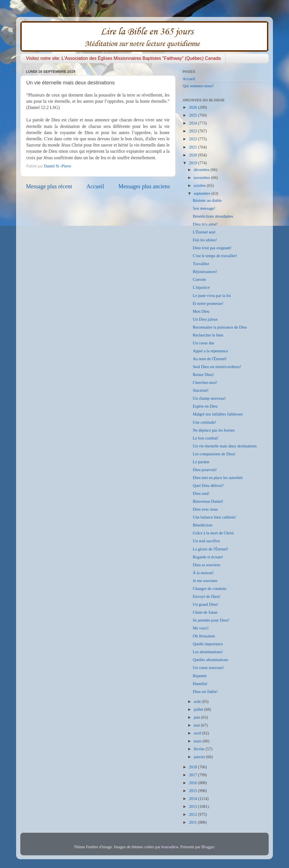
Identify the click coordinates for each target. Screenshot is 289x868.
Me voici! (201, 628)
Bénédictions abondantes (213, 216)
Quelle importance (208, 644)
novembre (202, 178)
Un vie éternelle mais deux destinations (225, 446)
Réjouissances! (205, 272)
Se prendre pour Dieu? (211, 620)
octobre (201, 185)
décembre (202, 170)
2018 (193, 767)
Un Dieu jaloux (205, 319)
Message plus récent (49, 186)
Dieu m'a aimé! (205, 224)
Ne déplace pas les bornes (214, 430)
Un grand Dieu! (205, 604)
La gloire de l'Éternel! (211, 549)
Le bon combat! (206, 438)
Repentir (200, 676)
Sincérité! (201, 390)
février (200, 749)
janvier (200, 757)
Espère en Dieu (205, 406)
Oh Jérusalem (204, 636)
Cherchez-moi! (205, 382)
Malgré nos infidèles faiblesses (218, 414)
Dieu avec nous (205, 509)
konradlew (170, 847)
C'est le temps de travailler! (215, 256)
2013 (193, 806)
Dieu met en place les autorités (218, 478)
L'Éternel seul (204, 232)
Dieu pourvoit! (205, 470)
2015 (193, 791)
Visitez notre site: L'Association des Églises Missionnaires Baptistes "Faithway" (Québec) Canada (123, 58)
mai (197, 725)
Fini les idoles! (205, 240)
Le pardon (201, 462)
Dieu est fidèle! (205, 692)
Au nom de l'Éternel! (210, 359)
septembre (203, 193)
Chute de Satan (205, 612)
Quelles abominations (210, 660)
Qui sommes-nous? (198, 86)
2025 (193, 115)
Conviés (199, 279)
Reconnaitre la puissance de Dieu (220, 327)
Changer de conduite (210, 589)
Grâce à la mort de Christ (213, 533)
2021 (193, 147)
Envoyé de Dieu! (207, 596)
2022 (193, 139)
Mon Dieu (201, 311)
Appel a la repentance (210, 351)
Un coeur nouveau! (208, 668)
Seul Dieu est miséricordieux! (217, 367)
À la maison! (203, 573)
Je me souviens (205, 581)
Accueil (95, 186)
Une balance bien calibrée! (214, 517)
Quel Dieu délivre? (208, 486)
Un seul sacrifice (206, 541)
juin (198, 717)
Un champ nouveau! (209, 398)
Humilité (200, 684)
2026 (193, 107)
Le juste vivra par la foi (212, 296)
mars (198, 741)
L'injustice (201, 287)
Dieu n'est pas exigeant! (212, 248)
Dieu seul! (201, 493)
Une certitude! (204, 422)
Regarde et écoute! (208, 557)
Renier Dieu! (203, 375)
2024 (193, 123)
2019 (193, 163)
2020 (193, 155)
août (198, 701)
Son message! (204, 208)
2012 (193, 814)
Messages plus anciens (144, 186)
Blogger (208, 847)
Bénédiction (203, 525)
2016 (193, 783)
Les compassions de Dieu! (214, 454)
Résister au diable (207, 200)
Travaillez (201, 264)
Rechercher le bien (208, 335)
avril (198, 733)
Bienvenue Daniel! (208, 501)
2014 (193, 799)
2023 (193, 131)
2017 (193, 775)
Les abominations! (208, 652)
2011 (193, 822)
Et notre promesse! (208, 303)
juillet (199, 709)
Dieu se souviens (207, 565)
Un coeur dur (203, 343)
